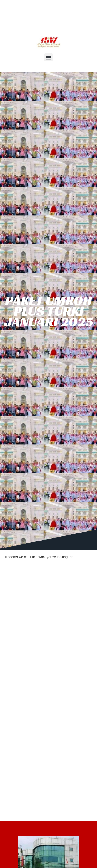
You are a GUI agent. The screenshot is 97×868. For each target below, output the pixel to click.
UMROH (31, 13)
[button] (48, 57)
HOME (12, 13)
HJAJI (50, 13)
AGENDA (50, 22)
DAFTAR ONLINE (21, 22)
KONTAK (72, 22)
